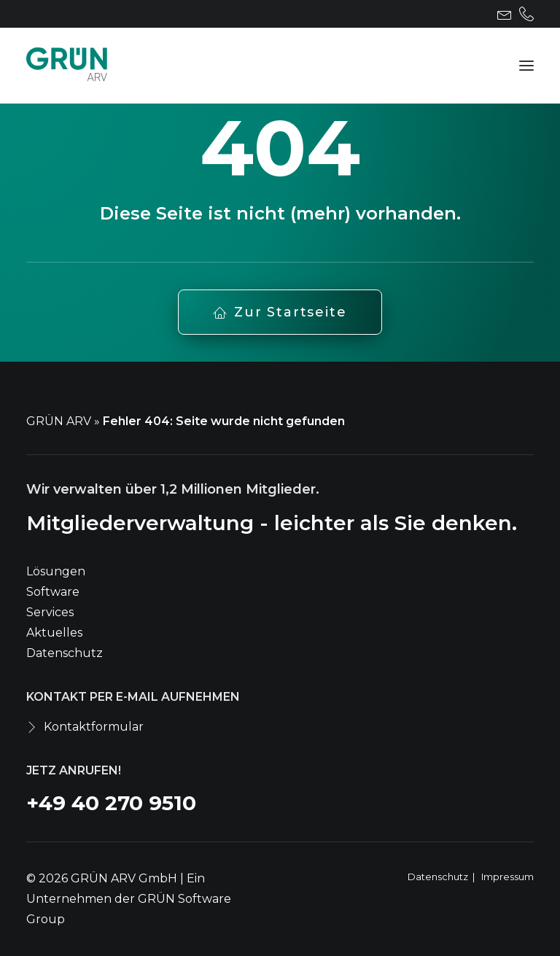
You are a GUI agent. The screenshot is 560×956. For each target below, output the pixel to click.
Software (53, 592)
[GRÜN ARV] (67, 66)
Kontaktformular (94, 727)
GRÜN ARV (59, 421)
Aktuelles (54, 633)
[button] (505, 14)
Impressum (507, 877)
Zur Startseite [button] (280, 312)
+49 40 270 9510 (111, 803)
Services (50, 612)
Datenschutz (65, 653)
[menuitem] (505, 14)
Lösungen (56, 571)
